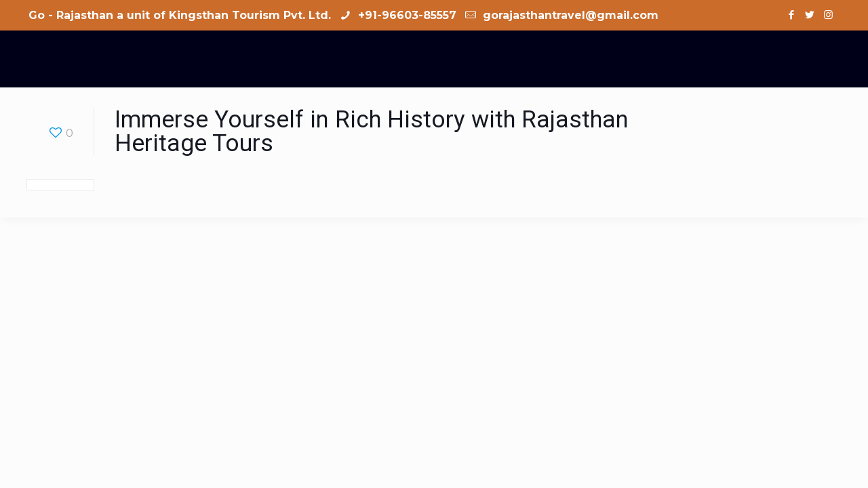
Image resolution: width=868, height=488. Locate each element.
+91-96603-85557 (406, 15)
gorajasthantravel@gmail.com (569, 15)
